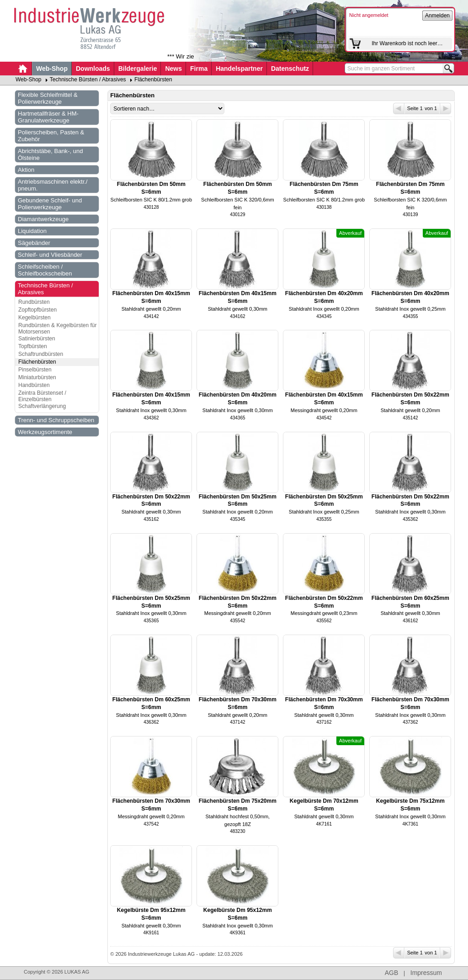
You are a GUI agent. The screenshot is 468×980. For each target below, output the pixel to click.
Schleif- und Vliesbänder (50, 255)
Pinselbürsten (35, 370)
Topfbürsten (33, 346)
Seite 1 (409, 109)
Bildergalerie (138, 69)
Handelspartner (239, 69)
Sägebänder (34, 243)
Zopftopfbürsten (37, 310)
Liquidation (32, 231)
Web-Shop (52, 69)
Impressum (426, 973)
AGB (392, 973)
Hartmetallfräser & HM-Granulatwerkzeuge (48, 117)
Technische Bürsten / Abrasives (88, 79)
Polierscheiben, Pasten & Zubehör (51, 136)
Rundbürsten (34, 302)
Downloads (93, 69)
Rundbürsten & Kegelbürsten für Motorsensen (57, 328)
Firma (199, 69)
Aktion (26, 170)
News (173, 69)
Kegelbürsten (35, 318)
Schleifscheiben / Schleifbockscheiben (45, 270)
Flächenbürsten (153, 79)
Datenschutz (290, 69)
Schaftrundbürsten (41, 354)
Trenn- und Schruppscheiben (56, 420)
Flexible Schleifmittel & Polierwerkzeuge (48, 98)
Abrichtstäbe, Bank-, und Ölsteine (50, 154)
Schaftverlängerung (42, 406)
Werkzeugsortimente (45, 432)
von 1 (437, 109)
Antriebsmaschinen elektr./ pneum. (53, 185)
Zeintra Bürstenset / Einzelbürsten (42, 396)
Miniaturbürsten (37, 377)
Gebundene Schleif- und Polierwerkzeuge (50, 204)
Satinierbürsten (37, 339)
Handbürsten (34, 385)
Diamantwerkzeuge (43, 219)
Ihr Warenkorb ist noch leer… (407, 43)
